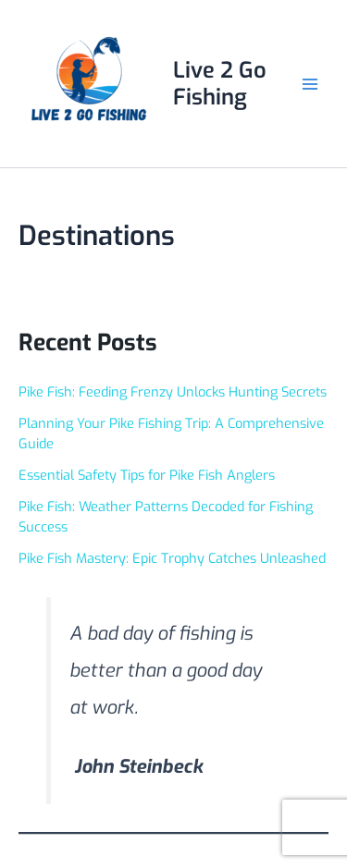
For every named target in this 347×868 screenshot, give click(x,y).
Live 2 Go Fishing (220, 83)
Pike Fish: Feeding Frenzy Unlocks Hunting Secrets (173, 392)
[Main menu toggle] (310, 84)
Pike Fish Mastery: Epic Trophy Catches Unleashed (172, 558)
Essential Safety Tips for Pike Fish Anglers (147, 475)
